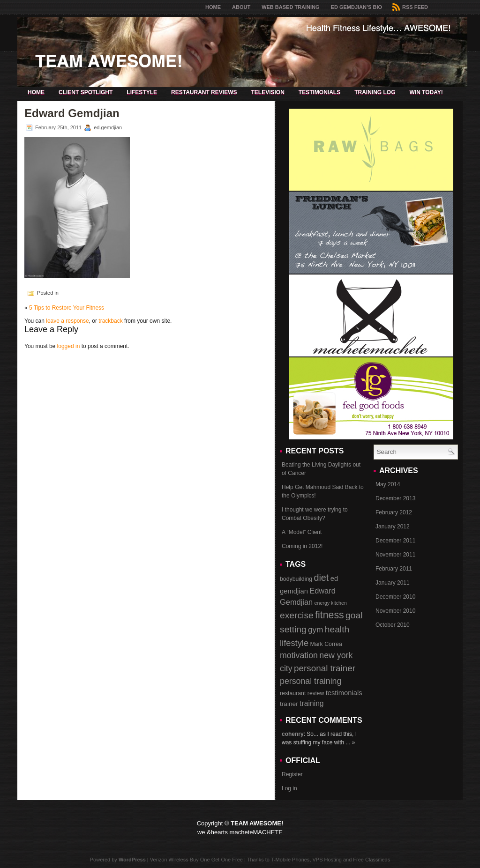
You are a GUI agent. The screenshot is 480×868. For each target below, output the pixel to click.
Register (292, 774)
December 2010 (395, 597)
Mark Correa (326, 644)
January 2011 (393, 583)
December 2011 (395, 541)
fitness (330, 615)
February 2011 (394, 569)
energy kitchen (331, 603)
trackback (110, 321)
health (337, 629)
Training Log (375, 92)
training (312, 703)
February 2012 (394, 512)
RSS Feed (410, 7)
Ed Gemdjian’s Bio (356, 7)
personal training (311, 681)
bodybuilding (296, 579)
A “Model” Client (302, 532)
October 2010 (393, 625)
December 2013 (395, 498)
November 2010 (395, 611)
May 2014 (388, 484)
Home (213, 7)
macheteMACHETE (256, 832)
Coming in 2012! (302, 546)
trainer (289, 704)
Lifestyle (142, 92)
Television (267, 92)
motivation (299, 655)
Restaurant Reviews (204, 92)
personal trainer (325, 668)
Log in (289, 788)
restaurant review (302, 693)
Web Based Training (290, 7)
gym (315, 630)
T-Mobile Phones (290, 860)
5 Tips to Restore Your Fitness (67, 308)
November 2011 (395, 555)
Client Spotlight (86, 92)
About (241, 7)
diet (321, 578)
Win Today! (426, 92)
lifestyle (294, 643)
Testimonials (319, 92)
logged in (69, 346)
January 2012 (393, 527)
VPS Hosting (327, 860)
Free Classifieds (371, 860)
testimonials (344, 693)
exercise (297, 615)
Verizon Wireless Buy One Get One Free (196, 860)
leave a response (67, 321)
